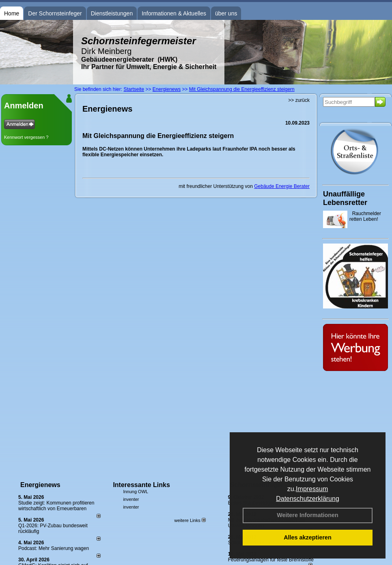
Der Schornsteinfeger (55, 13)
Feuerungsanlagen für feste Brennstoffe (271, 560)
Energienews (40, 485)
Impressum (312, 489)
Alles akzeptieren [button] (308, 537)
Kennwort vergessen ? (26, 137)
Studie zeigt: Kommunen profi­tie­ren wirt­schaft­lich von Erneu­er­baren (56, 506)
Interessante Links (141, 485)
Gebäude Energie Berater (282, 186)
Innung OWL (136, 492)
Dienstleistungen (112, 13)
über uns (226, 13)
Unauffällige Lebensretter (345, 198)
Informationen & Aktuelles (174, 13)
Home (12, 13)
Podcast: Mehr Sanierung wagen (54, 548)
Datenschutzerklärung (308, 499)
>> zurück (299, 100)
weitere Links (190, 520)
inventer (131, 499)
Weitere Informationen (308, 515)
